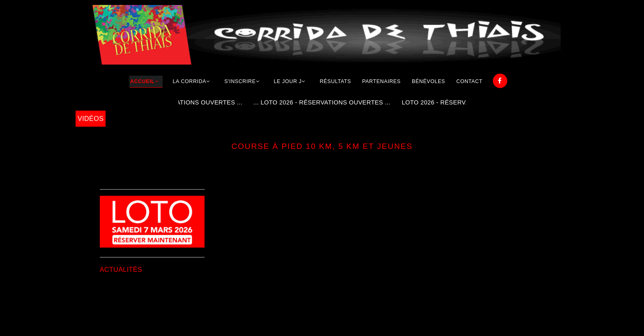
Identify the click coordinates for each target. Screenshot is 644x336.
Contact (469, 81)
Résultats (335, 81)
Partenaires (382, 81)
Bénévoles (429, 81)
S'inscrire (240, 81)
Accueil (143, 81)
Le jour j (288, 81)
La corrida (190, 81)
